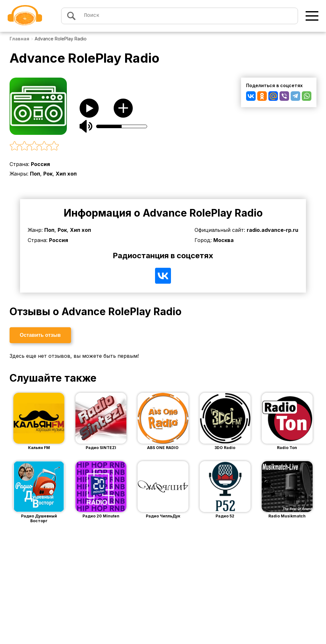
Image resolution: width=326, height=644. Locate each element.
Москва (223, 240)
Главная (19, 39)
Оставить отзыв (40, 335)
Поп (35, 174)
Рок (48, 174)
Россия (40, 164)
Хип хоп (66, 174)
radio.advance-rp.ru (273, 230)
